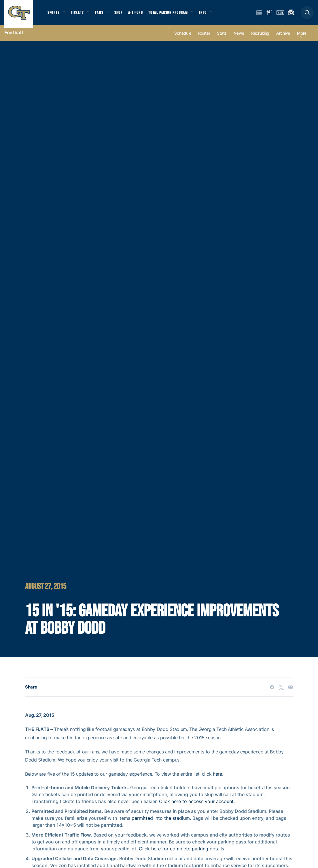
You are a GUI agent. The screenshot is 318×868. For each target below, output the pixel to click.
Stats (222, 38)
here (217, 779)
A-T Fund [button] (141, 15)
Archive (283, 38)
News (239, 38)
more (302, 38)
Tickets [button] (80, 15)
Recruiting (260, 38)
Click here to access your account (196, 806)
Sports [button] (54, 15)
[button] (307, 15)
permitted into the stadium (161, 823)
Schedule (183, 38)
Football (14, 38)
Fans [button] (103, 15)
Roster (204, 38)
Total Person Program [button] (174, 15)
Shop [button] (124, 15)
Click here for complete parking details (181, 854)
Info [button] (211, 15)
